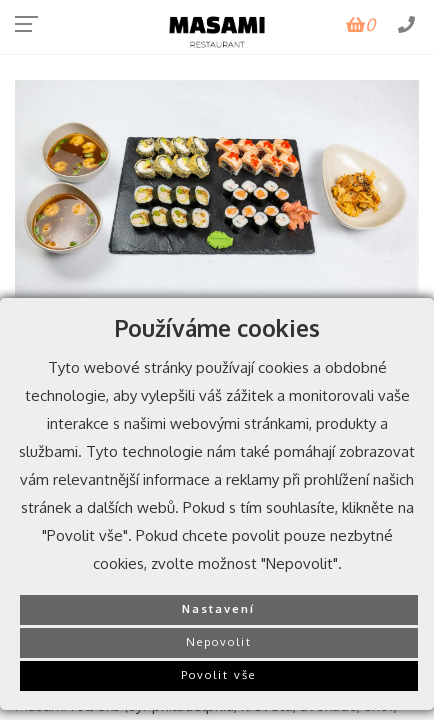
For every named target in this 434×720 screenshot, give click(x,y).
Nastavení (218, 608)
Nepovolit (219, 641)
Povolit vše (218, 674)
